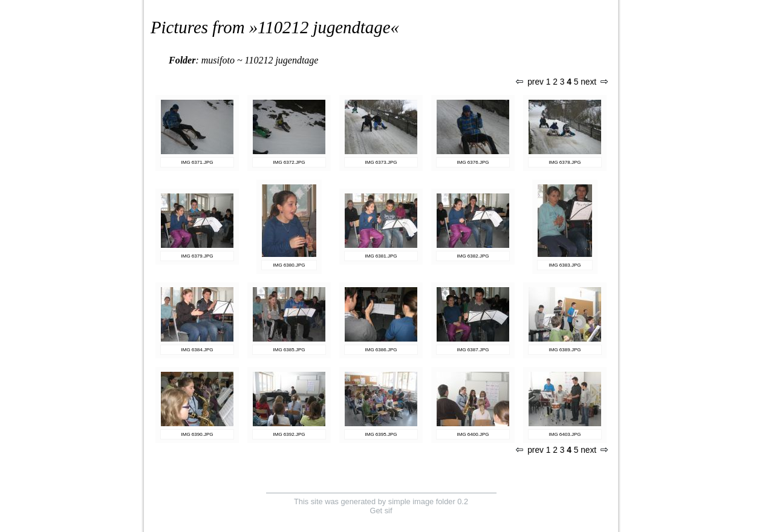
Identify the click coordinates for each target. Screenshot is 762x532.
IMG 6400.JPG (473, 434)
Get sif (381, 511)
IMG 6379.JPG (197, 256)
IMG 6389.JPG (565, 350)
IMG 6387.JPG (473, 350)
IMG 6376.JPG (473, 162)
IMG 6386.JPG (381, 350)
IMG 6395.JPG (381, 434)
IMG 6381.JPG (381, 256)
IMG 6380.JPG (289, 265)
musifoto (218, 60)
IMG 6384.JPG (197, 350)
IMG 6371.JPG (197, 162)
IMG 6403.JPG (565, 434)
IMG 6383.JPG (565, 265)
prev (530, 82)
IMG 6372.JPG (289, 162)
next (594, 82)
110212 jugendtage (324, 27)
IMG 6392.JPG (289, 434)
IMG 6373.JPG (381, 162)
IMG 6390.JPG (197, 434)
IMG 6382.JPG (473, 256)
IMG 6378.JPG (565, 162)
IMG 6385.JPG (289, 350)
